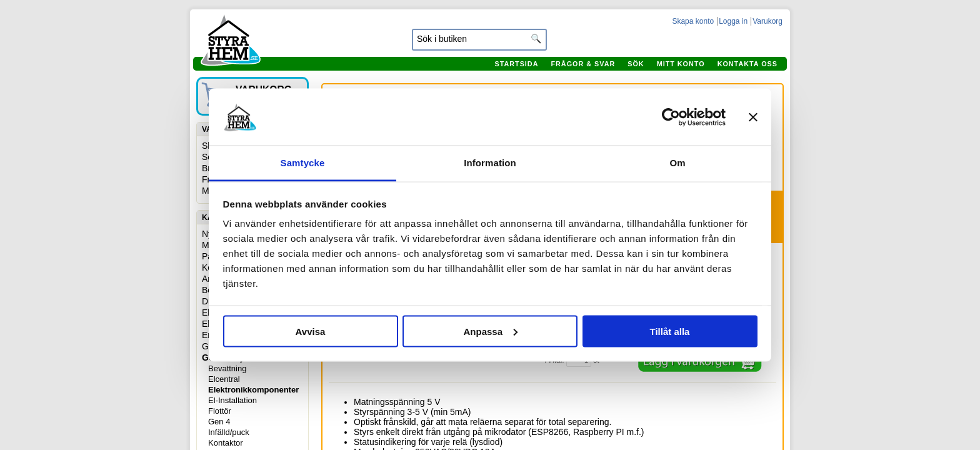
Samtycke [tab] (303, 163)
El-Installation (232, 400)
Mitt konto (681, 64)
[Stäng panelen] (753, 117)
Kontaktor (226, 443)
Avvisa (311, 331)
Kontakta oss (747, 64)
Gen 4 (219, 422)
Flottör (220, 411)
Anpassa (490, 331)
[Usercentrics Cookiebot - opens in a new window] (671, 117)
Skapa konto (693, 21)
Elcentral (224, 379)
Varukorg (767, 21)
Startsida (516, 64)
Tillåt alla (670, 331)
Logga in (733, 21)
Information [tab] (490, 163)
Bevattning (227, 368)
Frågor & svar (583, 64)
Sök (636, 64)
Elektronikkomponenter (253, 390)
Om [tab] (677, 163)
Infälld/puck (229, 432)
